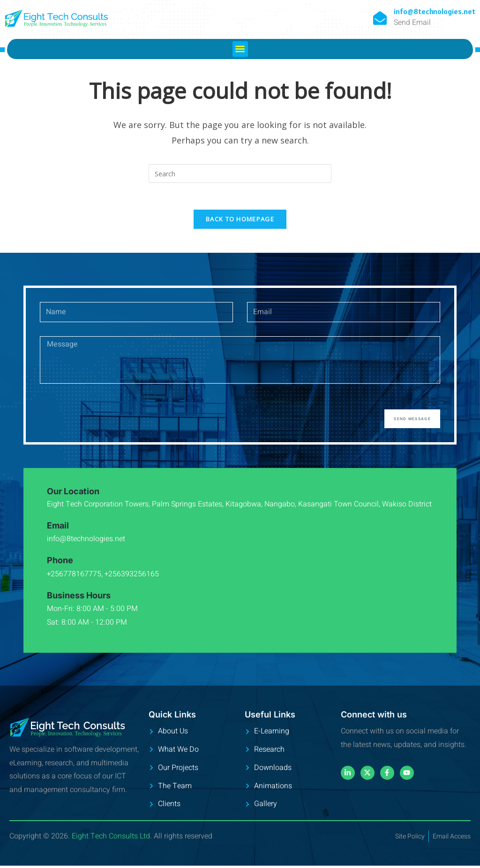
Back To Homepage (240, 221)
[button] (240, 49)
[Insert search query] (240, 174)
